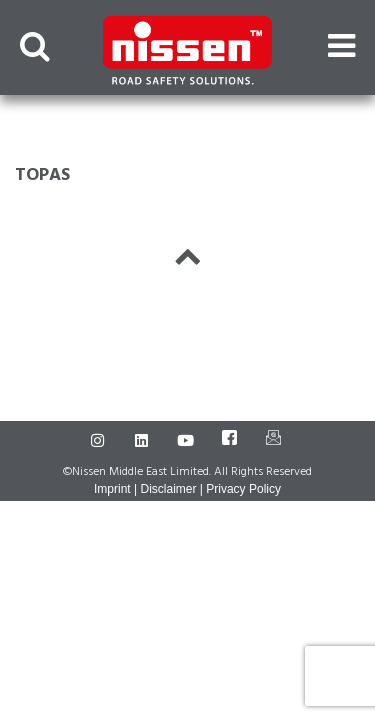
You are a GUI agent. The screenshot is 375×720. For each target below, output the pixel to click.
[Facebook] (232, 441)
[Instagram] (100, 441)
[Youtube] (188, 441)
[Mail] (276, 441)
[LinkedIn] (144, 441)
